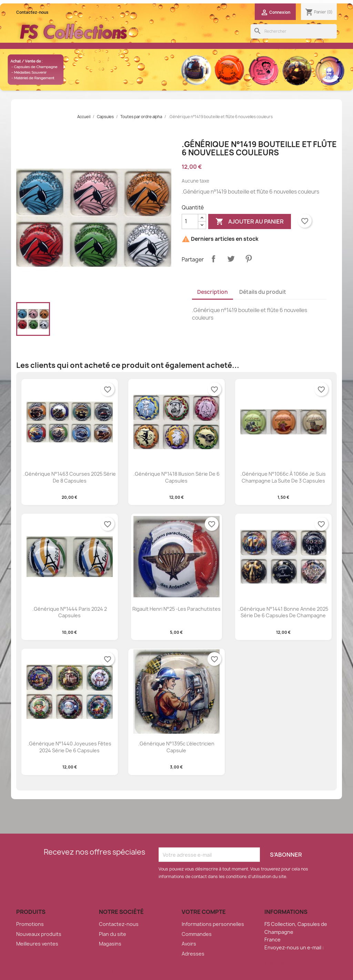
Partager (213, 259)
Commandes (197, 934)
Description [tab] (213, 292)
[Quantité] (190, 221)
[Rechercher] (294, 31)
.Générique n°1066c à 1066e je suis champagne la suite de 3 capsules (283, 477)
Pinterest (249, 259)
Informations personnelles (213, 924)
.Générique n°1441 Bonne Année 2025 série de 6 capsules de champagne (283, 612)
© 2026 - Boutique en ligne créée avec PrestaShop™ (177, 971)
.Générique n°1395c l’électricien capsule (176, 747)
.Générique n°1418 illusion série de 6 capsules (176, 477)
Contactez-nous (32, 12)
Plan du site (113, 934)
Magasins (110, 944)
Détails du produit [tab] (263, 292)
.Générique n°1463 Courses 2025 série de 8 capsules (70, 477)
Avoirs (189, 944)
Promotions (30, 924)
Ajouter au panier (250, 222)
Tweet (231, 259)
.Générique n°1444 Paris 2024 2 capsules (70, 612)
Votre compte (204, 912)
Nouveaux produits (39, 934)
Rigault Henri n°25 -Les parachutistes (176, 609)
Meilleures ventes (37, 944)
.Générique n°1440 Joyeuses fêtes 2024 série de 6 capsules (69, 747)
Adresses (193, 954)
